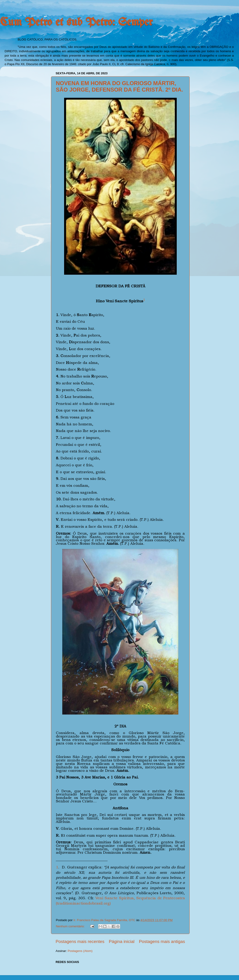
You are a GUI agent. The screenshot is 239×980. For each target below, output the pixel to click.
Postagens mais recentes (80, 941)
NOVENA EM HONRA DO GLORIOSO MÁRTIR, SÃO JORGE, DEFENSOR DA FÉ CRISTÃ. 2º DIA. (119, 86)
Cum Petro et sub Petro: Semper (76, 23)
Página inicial (122, 941)
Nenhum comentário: (71, 926)
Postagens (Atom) (80, 951)
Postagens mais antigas (162, 941)
